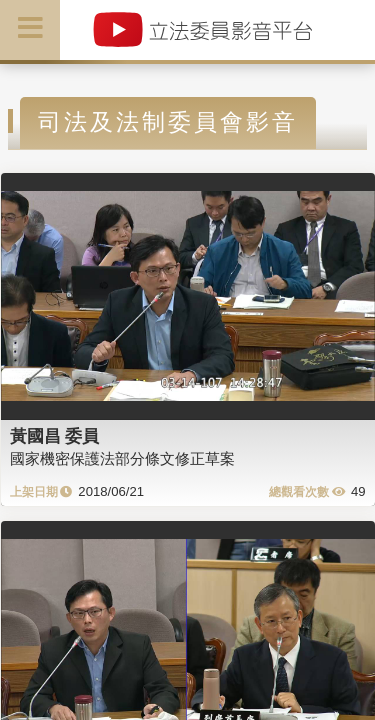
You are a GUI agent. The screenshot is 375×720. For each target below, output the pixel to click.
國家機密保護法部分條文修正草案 (122, 458)
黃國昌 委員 (55, 436)
